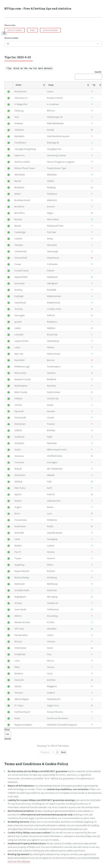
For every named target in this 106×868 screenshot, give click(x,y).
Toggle (4, 34)
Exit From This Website (19, 861)
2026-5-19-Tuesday (50, 30)
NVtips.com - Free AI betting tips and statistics (38, 9)
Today (32, 30)
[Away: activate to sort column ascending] (67, 85)
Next (63, 752)
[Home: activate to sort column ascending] (29, 85)
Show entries (8, 734)
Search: (88, 75)
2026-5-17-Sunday (15, 30)
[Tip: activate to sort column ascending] (96, 85)
